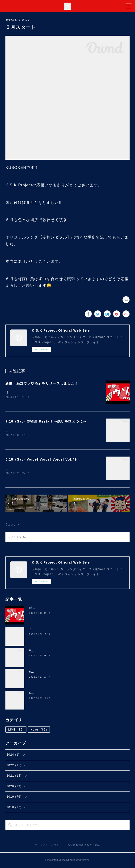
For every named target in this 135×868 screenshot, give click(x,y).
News (39, 731)
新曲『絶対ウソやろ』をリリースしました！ (42, 383)
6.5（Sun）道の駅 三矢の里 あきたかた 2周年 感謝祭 (68, 673)
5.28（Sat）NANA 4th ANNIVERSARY (58, 694)
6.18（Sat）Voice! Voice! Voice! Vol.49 (41, 460)
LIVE (16, 731)
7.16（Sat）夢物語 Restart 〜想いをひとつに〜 (46, 422)
